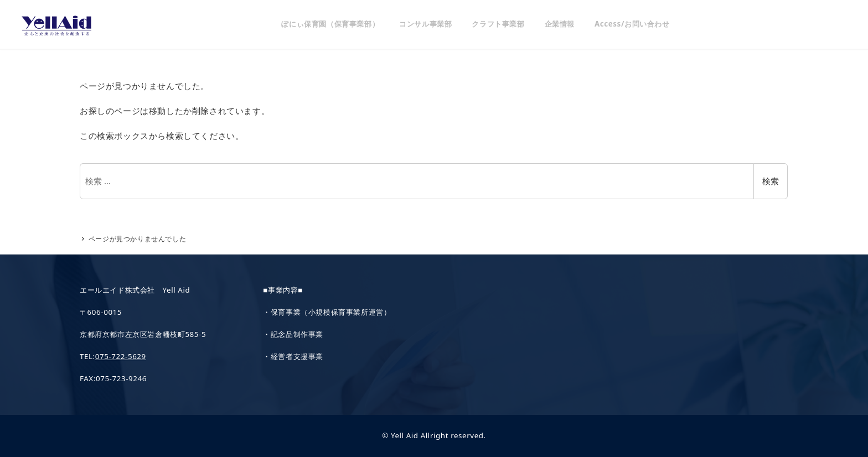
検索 (771, 181)
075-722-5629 (121, 356)
